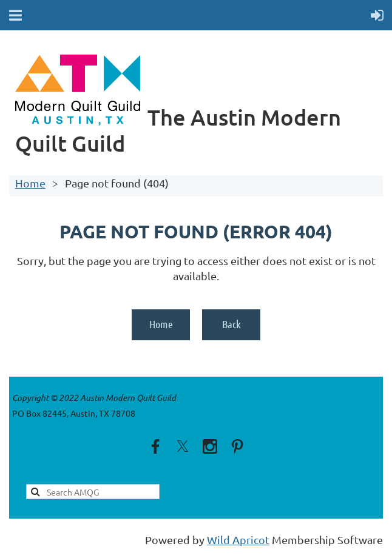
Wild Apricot (238, 540)
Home (30, 183)
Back (231, 324)
